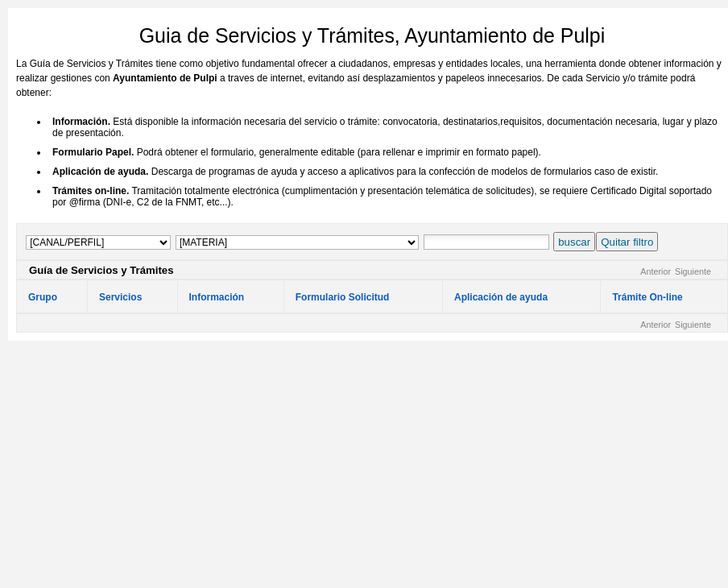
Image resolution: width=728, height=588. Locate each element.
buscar (574, 242)
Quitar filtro (627, 242)
